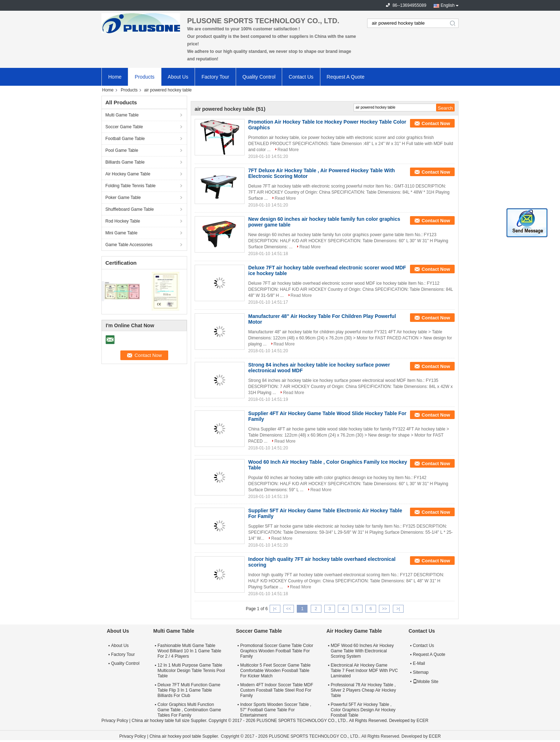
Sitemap (421, 672)
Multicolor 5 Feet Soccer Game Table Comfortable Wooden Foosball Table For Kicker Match (275, 671)
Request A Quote (346, 77)
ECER (422, 721)
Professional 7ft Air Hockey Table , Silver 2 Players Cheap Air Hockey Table (363, 690)
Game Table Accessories (129, 245)
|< (275, 609)
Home (115, 77)
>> (384, 609)
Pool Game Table (122, 150)
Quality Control (259, 77)
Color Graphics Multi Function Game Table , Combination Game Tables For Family (189, 710)
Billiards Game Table (125, 162)
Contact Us (301, 77)
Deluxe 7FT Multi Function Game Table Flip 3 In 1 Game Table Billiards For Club (189, 690)
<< (289, 609)
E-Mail (419, 663)
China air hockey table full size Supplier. (170, 721)
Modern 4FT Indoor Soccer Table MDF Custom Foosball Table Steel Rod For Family (276, 690)
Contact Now (436, 123)
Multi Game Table (122, 115)
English (448, 5)
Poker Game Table (123, 198)
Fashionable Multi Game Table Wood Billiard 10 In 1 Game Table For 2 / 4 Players (189, 651)
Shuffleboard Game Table (130, 209)
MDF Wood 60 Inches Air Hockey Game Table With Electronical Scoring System (362, 651)
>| (398, 609)
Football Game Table (125, 139)
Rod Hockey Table (123, 221)
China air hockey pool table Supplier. (185, 736)
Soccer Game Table (124, 127)
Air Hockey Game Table (128, 174)
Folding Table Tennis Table (131, 186)
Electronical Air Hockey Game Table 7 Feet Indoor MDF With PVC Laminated (364, 671)
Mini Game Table (121, 233)
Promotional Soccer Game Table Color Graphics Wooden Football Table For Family (277, 651)
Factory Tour (215, 77)
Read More (288, 150)
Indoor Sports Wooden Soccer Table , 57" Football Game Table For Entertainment (276, 710)
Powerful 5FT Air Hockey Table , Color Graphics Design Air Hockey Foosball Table (363, 710)
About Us (178, 77)
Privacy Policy (115, 721)
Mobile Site (426, 682)
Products (144, 77)
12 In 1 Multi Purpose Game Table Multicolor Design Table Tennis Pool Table (191, 671)
